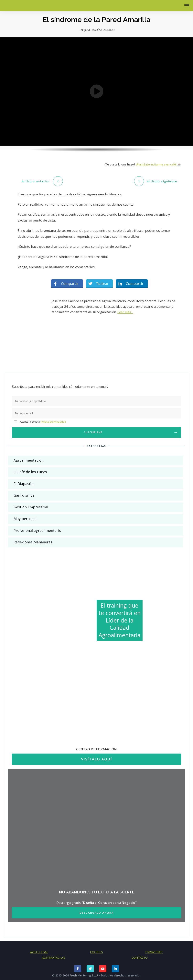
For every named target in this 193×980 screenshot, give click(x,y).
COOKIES (96, 950)
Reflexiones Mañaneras (33, 540)
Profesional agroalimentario (37, 528)
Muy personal (25, 517)
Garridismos (24, 493)
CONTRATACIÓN (54, 955)
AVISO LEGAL (39, 950)
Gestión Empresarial (31, 505)
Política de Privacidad (53, 419)
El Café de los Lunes (30, 470)
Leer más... (125, 310)
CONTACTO (140, 955)
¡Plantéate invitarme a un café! (156, 164)
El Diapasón (23, 481)
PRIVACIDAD (154, 950)
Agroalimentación (29, 458)
